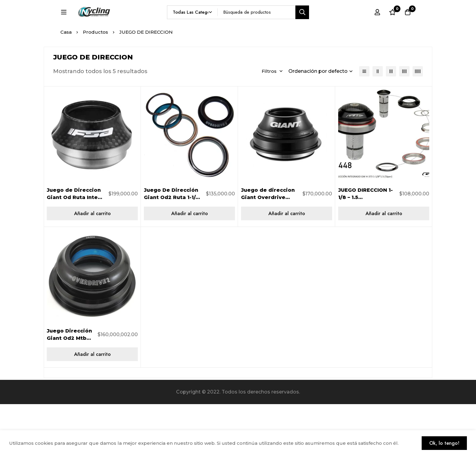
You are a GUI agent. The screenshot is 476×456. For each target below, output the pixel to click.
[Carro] (408, 23)
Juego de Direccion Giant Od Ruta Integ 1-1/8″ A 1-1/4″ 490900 (76, 249)
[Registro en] (377, 23)
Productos (95, 84)
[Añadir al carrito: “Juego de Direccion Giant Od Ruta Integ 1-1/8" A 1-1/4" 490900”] (92, 265)
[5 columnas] (418, 123)
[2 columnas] (378, 123)
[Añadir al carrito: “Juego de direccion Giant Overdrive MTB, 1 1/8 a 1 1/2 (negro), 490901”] (287, 265)
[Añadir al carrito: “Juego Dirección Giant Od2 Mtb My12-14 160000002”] (92, 406)
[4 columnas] (404, 123)
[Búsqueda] (316, 23)
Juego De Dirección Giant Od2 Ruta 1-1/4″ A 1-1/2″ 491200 (173, 249)
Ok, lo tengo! (444, 443)
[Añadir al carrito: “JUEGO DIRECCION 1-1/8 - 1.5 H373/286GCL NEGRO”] (384, 265)
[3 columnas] (391, 123)
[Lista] (364, 123)
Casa (66, 84)
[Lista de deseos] (393, 23)
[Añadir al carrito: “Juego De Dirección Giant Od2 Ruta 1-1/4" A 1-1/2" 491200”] (189, 265)
